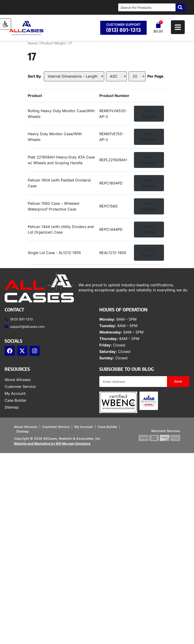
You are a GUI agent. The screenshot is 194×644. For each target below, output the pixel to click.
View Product (149, 114)
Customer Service (20, 386)
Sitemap (12, 407)
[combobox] (147, 7)
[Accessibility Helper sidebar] (6, 24)
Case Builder (16, 400)
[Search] (180, 7)
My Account (15, 393)
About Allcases (18, 380)
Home (33, 43)
